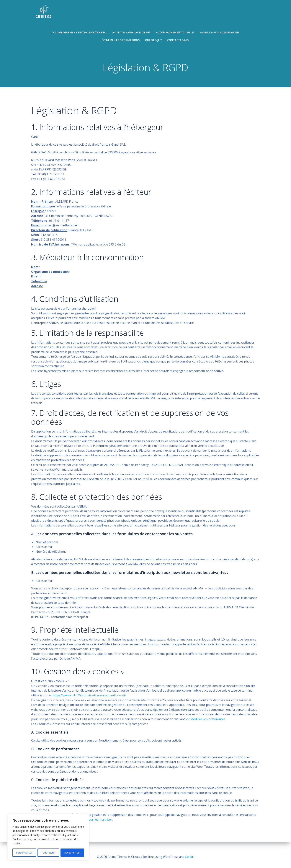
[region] (48, 837)
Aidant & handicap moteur (131, 34)
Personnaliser (24, 852)
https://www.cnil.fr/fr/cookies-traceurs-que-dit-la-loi (89, 700)
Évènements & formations (121, 41)
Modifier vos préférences (208, 724)
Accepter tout (72, 852)
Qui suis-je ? (153, 41)
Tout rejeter (48, 852)
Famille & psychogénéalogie (220, 34)
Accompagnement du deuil (175, 34)
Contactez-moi (178, 41)
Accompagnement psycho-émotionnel (79, 34)
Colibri (190, 857)
